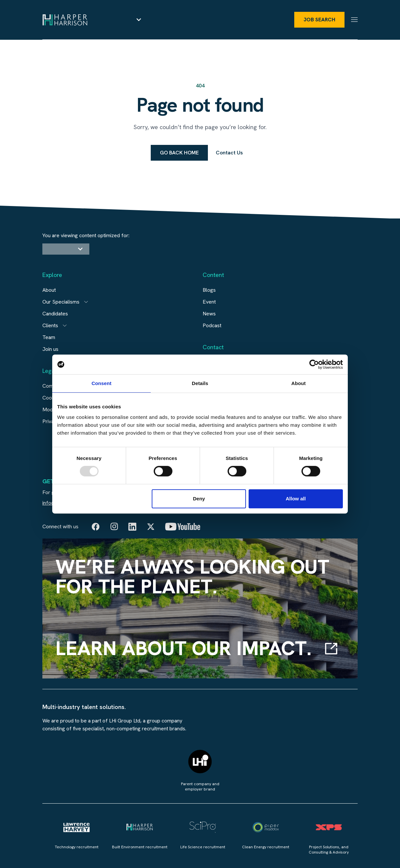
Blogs (209, 290)
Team (49, 337)
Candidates (55, 314)
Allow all (296, 499)
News (209, 314)
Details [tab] (200, 383)
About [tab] (299, 383)
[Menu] (354, 20)
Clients (50, 325)
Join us (50, 349)
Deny (199, 499)
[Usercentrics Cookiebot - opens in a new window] (314, 364)
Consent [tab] (102, 383)
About (49, 290)
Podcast (212, 325)
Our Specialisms (61, 302)
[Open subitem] (86, 302)
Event (209, 302)
